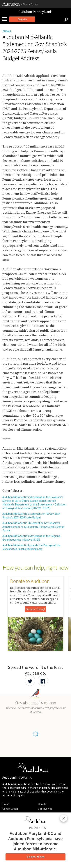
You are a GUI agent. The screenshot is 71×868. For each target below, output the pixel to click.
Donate (22, 19)
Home (6, 804)
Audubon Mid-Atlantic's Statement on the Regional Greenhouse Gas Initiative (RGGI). (31, 538)
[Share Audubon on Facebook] (43, 681)
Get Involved (45, 809)
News (7, 31)
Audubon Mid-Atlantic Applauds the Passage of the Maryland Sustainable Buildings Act (31, 547)
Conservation (10, 809)
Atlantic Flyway (30, 4)
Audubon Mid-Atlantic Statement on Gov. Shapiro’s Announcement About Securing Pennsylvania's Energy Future (33, 527)
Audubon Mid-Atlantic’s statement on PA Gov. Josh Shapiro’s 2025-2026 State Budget (31, 516)
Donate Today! (35, 609)
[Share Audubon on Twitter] (30, 681)
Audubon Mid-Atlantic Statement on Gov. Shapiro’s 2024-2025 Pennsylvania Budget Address (34, 47)
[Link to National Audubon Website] (11, 5)
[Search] (65, 19)
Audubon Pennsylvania (35, 12)
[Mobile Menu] (6, 19)
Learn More (36, 857)
